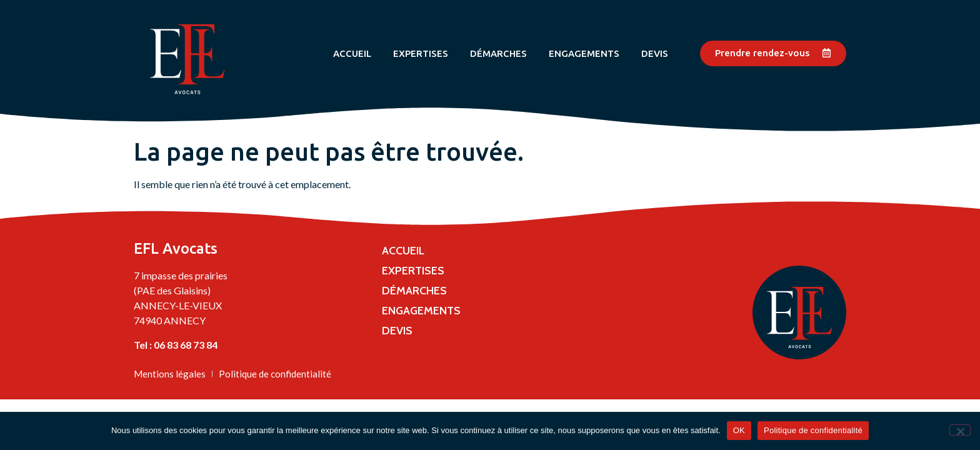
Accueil (352, 53)
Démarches (498, 53)
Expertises (421, 53)
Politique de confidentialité (813, 430)
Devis (655, 53)
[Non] (960, 430)
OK (739, 430)
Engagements (584, 53)
